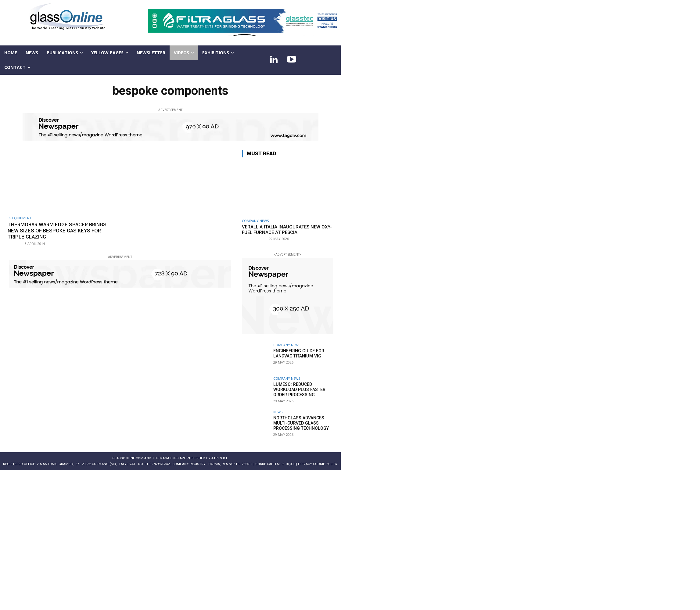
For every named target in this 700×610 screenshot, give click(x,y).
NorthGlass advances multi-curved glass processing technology (301, 423)
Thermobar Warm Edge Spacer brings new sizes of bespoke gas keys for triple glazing (59, 231)
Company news (255, 221)
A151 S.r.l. (220, 458)
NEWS (278, 412)
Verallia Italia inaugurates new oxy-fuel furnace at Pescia (287, 230)
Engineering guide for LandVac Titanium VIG (298, 353)
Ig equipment (20, 218)
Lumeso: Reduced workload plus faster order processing (298, 389)
